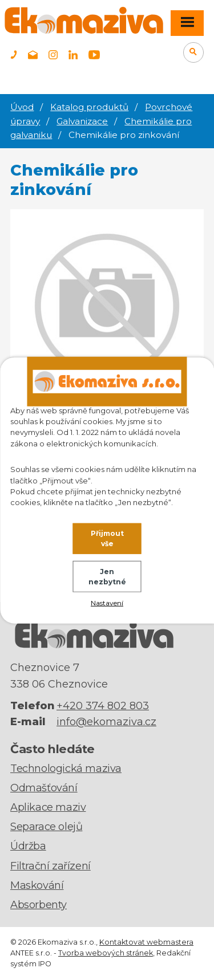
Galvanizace (82, 121)
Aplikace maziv (48, 807)
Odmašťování (44, 788)
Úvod (22, 107)
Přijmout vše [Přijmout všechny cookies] (107, 538)
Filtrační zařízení (51, 866)
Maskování (37, 885)
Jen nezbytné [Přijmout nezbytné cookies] (107, 577)
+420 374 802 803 (103, 706)
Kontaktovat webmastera (146, 942)
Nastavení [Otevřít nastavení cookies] (107, 602)
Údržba (28, 846)
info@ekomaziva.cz (106, 722)
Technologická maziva (66, 768)
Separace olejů (46, 827)
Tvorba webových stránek (106, 953)
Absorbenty (39, 905)
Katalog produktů (89, 107)
